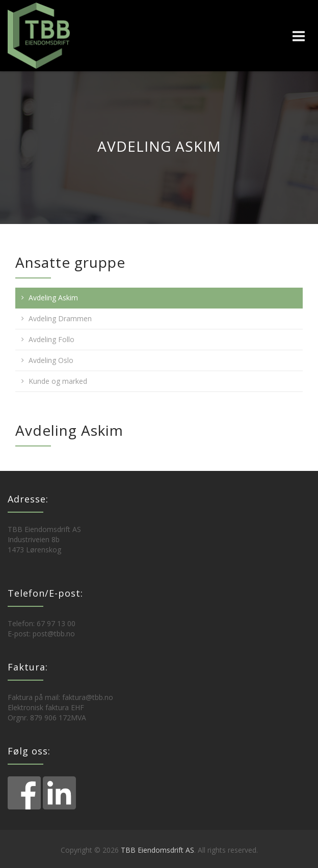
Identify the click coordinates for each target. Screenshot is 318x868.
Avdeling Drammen (60, 318)
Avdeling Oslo (51, 360)
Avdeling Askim (53, 298)
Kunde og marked (58, 381)
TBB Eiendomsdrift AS (157, 850)
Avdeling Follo (51, 339)
